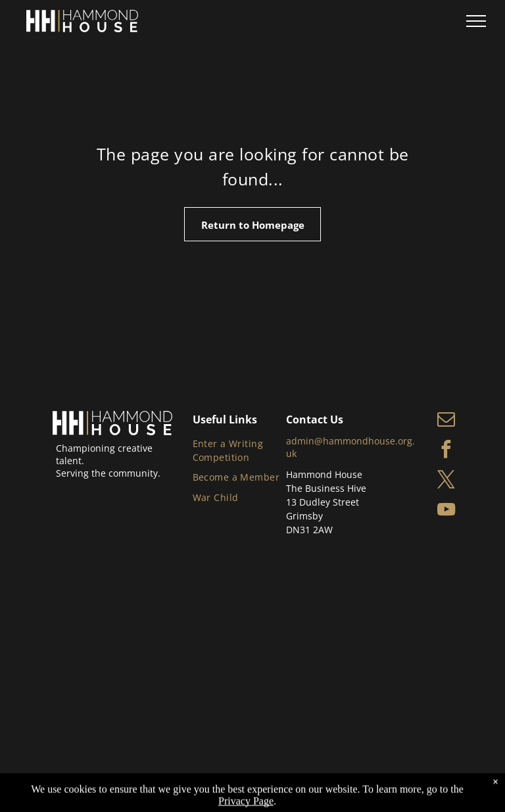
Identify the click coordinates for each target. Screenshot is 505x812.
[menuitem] (240, 450)
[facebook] (446, 451)
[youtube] (446, 512)
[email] (446, 421)
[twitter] (446, 481)
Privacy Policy (203, 783)
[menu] (476, 21)
